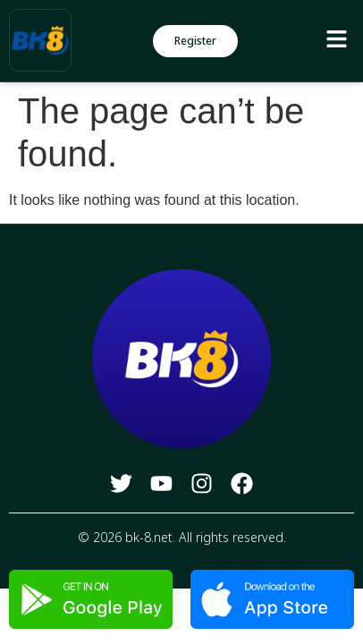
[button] (336, 40)
